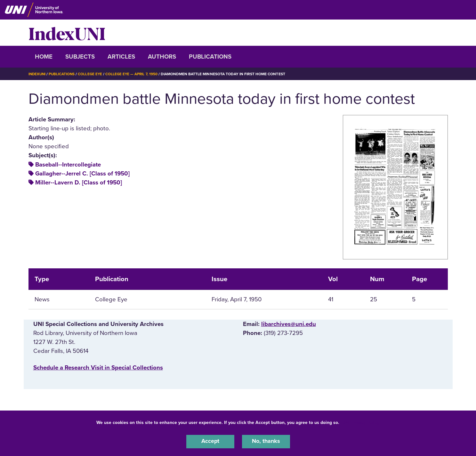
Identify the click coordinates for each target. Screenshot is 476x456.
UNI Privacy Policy (361, 422)
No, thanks (266, 441)
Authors (162, 57)
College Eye (92, 74)
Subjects (80, 57)
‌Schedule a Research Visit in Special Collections (98, 368)
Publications (210, 57)
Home (44, 57)
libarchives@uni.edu (289, 324)
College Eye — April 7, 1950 (135, 74)
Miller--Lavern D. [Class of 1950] (79, 183)
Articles (121, 57)
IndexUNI (67, 33)
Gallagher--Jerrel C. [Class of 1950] (82, 174)
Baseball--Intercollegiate (68, 165)
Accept (210, 441)
